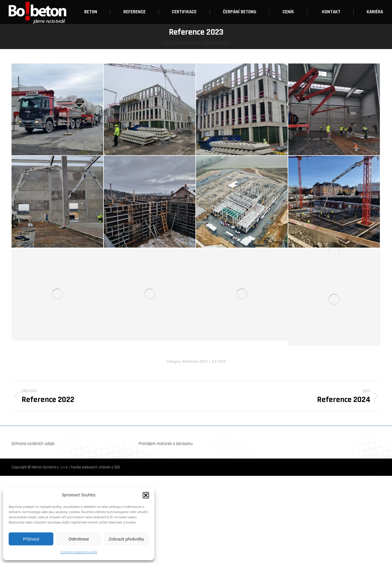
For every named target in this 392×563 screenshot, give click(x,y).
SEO (117, 467)
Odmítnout (79, 539)
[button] (146, 495)
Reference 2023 (195, 362)
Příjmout (31, 539)
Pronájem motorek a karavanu (166, 444)
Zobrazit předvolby (126, 539)
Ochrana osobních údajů (79, 552)
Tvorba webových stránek (91, 467)
